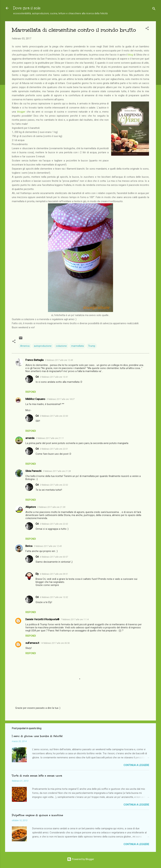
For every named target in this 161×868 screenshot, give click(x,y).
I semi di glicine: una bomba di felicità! (37, 736)
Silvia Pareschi (33, 471)
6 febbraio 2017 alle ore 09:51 (54, 574)
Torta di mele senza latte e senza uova (37, 776)
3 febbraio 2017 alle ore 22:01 (54, 449)
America (25, 346)
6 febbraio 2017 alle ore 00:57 (54, 557)
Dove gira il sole (27, 8)
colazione (61, 346)
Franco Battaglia (34, 360)
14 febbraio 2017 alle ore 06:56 (55, 643)
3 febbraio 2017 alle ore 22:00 (54, 416)
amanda (30, 438)
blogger (21, 112)
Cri (37, 377)
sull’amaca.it (32, 643)
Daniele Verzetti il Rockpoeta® (42, 619)
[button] (147, 29)
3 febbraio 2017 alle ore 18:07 (61, 399)
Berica (29, 546)
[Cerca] (154, 9)
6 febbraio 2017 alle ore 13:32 (54, 597)
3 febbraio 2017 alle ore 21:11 (50, 438)
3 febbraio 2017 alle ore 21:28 (57, 471)
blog (130, 55)
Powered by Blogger (81, 859)
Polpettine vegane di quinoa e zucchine (37, 815)
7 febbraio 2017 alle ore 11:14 (75, 619)
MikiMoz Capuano (35, 399)
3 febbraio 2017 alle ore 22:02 (54, 485)
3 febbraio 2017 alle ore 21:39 (51, 507)
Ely (37, 574)
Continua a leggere (136, 765)
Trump (92, 346)
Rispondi (31, 392)
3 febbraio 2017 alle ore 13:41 (54, 377)
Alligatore (31, 507)
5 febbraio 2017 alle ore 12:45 (48, 546)
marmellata (77, 346)
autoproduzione (43, 346)
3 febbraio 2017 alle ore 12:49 (59, 360)
